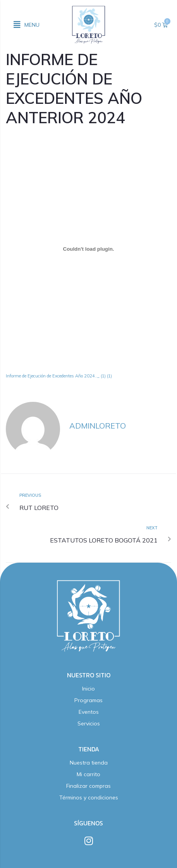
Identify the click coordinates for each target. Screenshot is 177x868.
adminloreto (98, 426)
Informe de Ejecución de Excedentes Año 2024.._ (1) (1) (59, 376)
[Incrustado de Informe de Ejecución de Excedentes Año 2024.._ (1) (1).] (88, 249)
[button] (27, 25)
